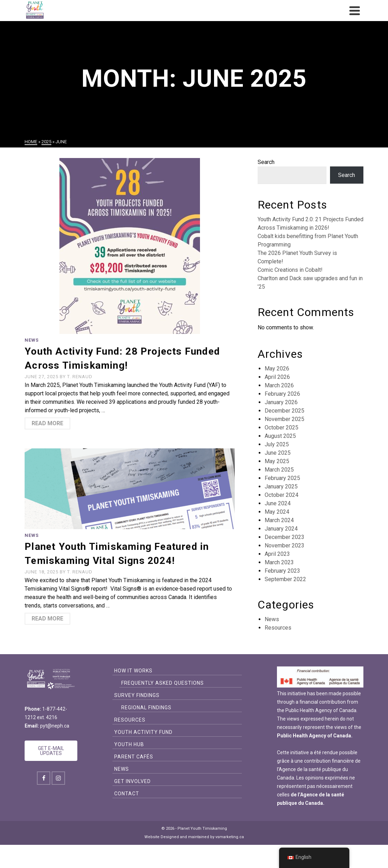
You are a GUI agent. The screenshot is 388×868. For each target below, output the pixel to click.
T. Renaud (80, 377)
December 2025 (284, 411)
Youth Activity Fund (143, 732)
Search (266, 162)
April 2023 (277, 554)
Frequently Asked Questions (163, 683)
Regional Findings (146, 708)
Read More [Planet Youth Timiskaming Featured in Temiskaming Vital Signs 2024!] (47, 619)
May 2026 (277, 369)
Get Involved (132, 781)
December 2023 (284, 537)
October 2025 (282, 428)
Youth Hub (129, 744)
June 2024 (278, 503)
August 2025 (280, 436)
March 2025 (279, 470)
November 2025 (284, 419)
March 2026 (279, 385)
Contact (127, 794)
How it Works (133, 671)
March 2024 (279, 520)
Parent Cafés (134, 757)
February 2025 (282, 478)
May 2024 (277, 512)
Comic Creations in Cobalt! (290, 270)
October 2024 (282, 495)
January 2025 (281, 486)
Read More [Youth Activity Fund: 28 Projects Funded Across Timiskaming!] (47, 423)
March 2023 (279, 562)
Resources (278, 628)
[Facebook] (44, 778)
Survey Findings (137, 695)
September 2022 (285, 579)
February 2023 (282, 571)
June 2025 (278, 453)
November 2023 (284, 545)
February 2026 (282, 394)
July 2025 (277, 444)
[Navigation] (355, 11)
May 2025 (277, 461)
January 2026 (281, 402)
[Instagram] (58, 778)
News (32, 340)
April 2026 (277, 377)
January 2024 (281, 529)
